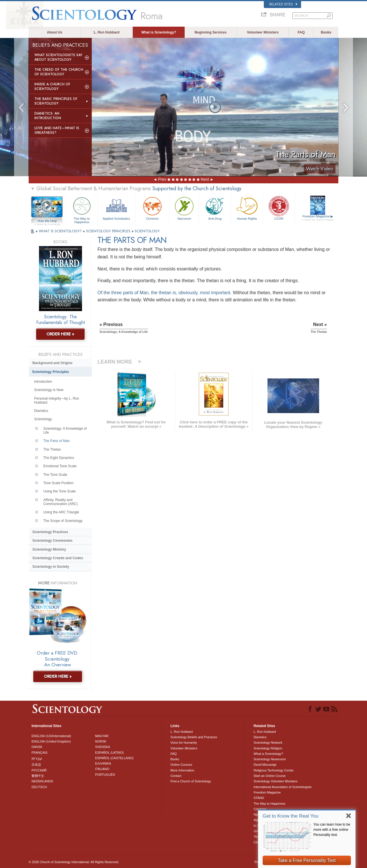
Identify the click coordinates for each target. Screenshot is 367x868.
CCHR (279, 208)
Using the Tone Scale (59, 491)
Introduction (43, 382)
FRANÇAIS (40, 753)
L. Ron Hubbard (107, 32)
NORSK (101, 741)
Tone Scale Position (58, 483)
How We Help (47, 221)
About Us (55, 32)
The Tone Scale (55, 475)
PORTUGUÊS (105, 775)
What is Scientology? (159, 32)
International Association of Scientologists (282, 787)
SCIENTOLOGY (147, 231)
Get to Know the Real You (291, 816)
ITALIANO (102, 769)
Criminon (153, 208)
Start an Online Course (270, 776)
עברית (37, 759)
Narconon (184, 208)
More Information (182, 770)
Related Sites (283, 4)
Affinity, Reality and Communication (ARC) (60, 502)
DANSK (37, 747)
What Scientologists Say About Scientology (58, 57)
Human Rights (247, 208)
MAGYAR (102, 736)
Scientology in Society (51, 567)
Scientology (43, 419)
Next (205, 179)
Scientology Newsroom (270, 759)
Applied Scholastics (116, 208)
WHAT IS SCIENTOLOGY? (61, 231)
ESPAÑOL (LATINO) (110, 753)
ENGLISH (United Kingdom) (51, 741)
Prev (162, 179)
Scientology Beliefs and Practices (194, 737)
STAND (259, 798)
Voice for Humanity (183, 743)
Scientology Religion (268, 748)
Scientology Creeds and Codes (58, 558)
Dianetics (41, 411)
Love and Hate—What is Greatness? (57, 130)
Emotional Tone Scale (60, 466)
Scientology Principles (51, 372)
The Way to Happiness (82, 209)
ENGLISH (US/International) (51, 736)
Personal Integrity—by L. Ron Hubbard (57, 400)
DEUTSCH (39, 787)
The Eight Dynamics (59, 458)
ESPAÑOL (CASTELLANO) (114, 758)
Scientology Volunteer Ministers (275, 781)
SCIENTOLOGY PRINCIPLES (109, 231)
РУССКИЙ (39, 770)
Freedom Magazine (318, 218)
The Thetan (52, 449)
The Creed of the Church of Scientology (59, 72)
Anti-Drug (215, 208)
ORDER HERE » (60, 334)
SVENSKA (103, 747)
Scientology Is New (49, 390)
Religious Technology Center (274, 770)
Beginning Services (211, 32)
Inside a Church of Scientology (52, 87)
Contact (176, 776)
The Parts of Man (56, 441)
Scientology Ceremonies (52, 541)
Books (326, 32)
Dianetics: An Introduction (48, 116)
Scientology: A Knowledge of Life (65, 431)
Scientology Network (268, 743)
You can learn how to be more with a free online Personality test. (332, 830)
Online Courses (181, 765)
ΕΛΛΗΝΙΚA (103, 763)
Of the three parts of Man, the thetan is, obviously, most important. (164, 293)
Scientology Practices (50, 532)
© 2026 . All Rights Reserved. (74, 862)
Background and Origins (52, 363)
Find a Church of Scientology (191, 781)
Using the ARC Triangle (61, 512)
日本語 (36, 765)
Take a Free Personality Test (307, 860)
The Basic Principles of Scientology (56, 101)
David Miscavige (265, 765)
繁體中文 (38, 776)
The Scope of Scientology (63, 521)
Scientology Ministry (49, 549)
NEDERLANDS (42, 781)
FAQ (301, 32)
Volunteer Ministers (263, 32)
